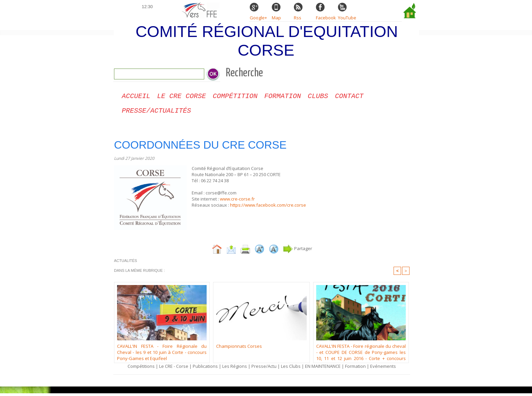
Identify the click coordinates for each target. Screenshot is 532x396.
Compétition (235, 97)
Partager (298, 251)
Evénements (383, 369)
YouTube (347, 18)
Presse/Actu (264, 369)
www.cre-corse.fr (237, 202)
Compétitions (141, 369)
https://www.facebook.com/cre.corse (268, 208)
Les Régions (235, 369)
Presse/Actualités (156, 113)
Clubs (318, 97)
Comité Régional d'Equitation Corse (267, 41)
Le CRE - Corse (174, 369)
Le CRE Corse (182, 97)
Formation (283, 97)
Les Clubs (291, 369)
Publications (205, 369)
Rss (298, 18)
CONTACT (349, 97)
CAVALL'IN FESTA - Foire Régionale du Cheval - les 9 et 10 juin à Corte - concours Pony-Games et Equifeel (162, 354)
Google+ (258, 18)
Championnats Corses (239, 349)
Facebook (326, 18)
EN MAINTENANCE (323, 369)
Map (276, 18)
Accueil (136, 97)
